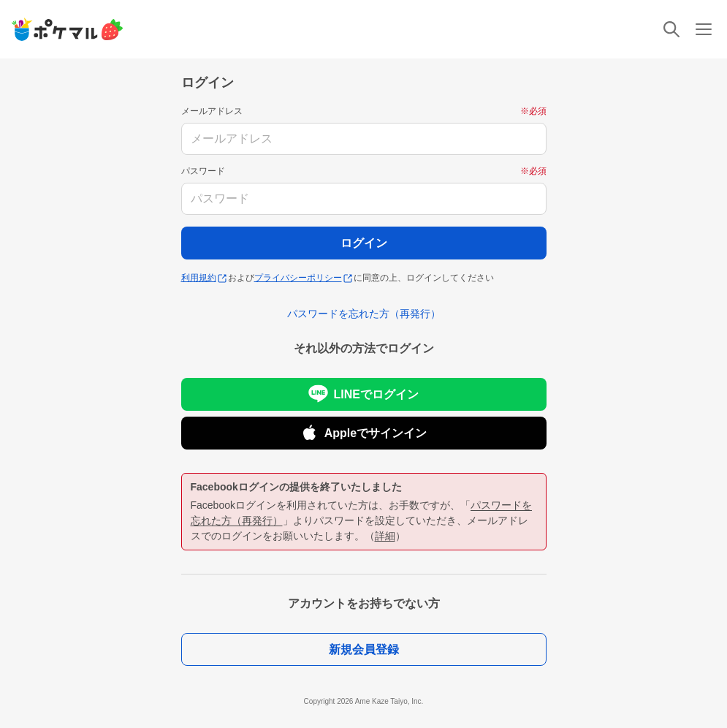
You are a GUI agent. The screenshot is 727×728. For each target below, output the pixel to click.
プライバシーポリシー (303, 278)
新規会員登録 (364, 649)
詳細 (385, 536)
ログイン (364, 243)
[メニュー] (704, 29)
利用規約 (204, 278)
